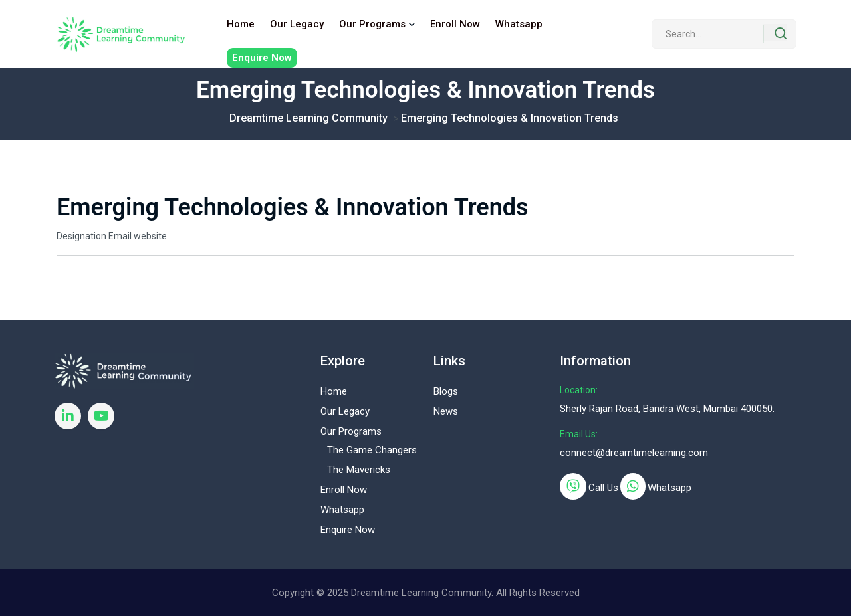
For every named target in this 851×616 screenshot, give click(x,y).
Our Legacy (297, 24)
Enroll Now (455, 24)
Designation (81, 236)
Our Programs (372, 24)
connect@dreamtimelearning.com (634, 453)
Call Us (603, 488)
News (446, 411)
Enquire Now (262, 58)
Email (120, 236)
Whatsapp (519, 24)
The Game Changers (372, 450)
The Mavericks (359, 470)
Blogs (446, 391)
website (150, 236)
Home (241, 24)
